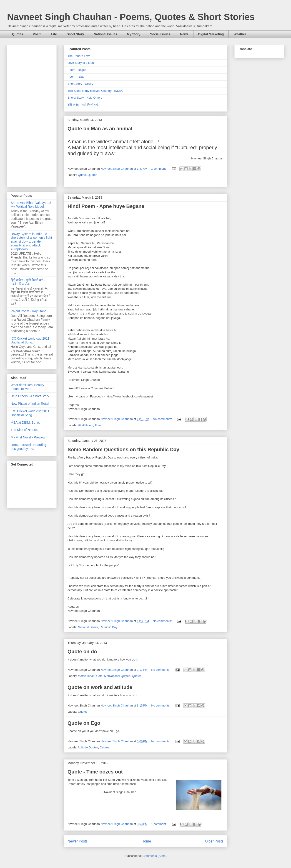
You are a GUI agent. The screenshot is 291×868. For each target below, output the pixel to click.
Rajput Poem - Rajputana (29, 311)
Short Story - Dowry (80, 84)
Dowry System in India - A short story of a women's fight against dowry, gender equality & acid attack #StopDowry (31, 242)
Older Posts (214, 841)
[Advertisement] (32, 115)
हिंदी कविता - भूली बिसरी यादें (83, 105)
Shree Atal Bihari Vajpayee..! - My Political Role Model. (32, 205)
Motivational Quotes (117, 676)
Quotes (18, 34)
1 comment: (159, 169)
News (184, 34)
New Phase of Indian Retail (30, 404)
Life (54, 34)
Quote (82, 175)
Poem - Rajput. (77, 70)
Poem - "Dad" (77, 77)
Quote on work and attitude (100, 687)
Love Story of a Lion (81, 63)
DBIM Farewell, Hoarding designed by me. (28, 447)
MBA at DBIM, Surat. (25, 422)
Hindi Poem (86, 425)
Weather (240, 34)
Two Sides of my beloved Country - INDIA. (95, 91)
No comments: (163, 419)
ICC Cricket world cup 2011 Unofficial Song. (30, 340)
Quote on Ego (84, 723)
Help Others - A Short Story (30, 396)
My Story (134, 34)
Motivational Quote (90, 676)
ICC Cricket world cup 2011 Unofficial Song (30, 413)
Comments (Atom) (154, 856)
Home (146, 841)
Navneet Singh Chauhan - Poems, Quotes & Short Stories (131, 17)
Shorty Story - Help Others (85, 98)
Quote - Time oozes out (95, 772)
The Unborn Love (79, 56)
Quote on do (82, 652)
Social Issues (160, 34)
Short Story (75, 34)
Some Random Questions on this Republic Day (123, 449)
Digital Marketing (211, 34)
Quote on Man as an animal (100, 129)
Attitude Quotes (88, 747)
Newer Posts (78, 841)
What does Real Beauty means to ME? (27, 387)
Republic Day (109, 627)
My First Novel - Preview (28, 437)
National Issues (105, 34)
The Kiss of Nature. (24, 430)
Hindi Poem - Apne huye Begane (106, 206)
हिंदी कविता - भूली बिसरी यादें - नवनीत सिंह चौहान (28, 282)
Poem (37, 34)
